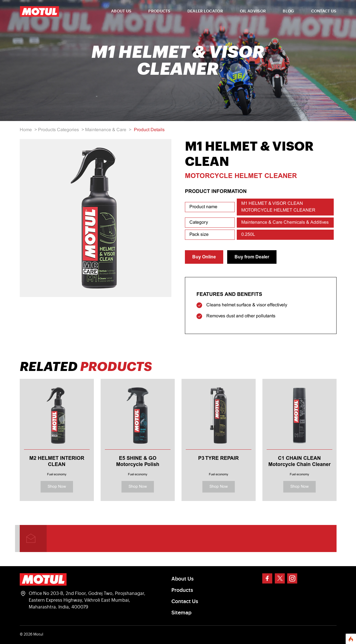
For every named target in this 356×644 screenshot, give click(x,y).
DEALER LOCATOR (205, 11)
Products (182, 590)
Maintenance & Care (106, 130)
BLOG (288, 11)
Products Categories (58, 130)
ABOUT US (121, 11)
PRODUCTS (159, 11)
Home (26, 130)
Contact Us (185, 601)
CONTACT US (324, 11)
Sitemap (181, 613)
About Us (183, 579)
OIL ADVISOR (253, 11)
